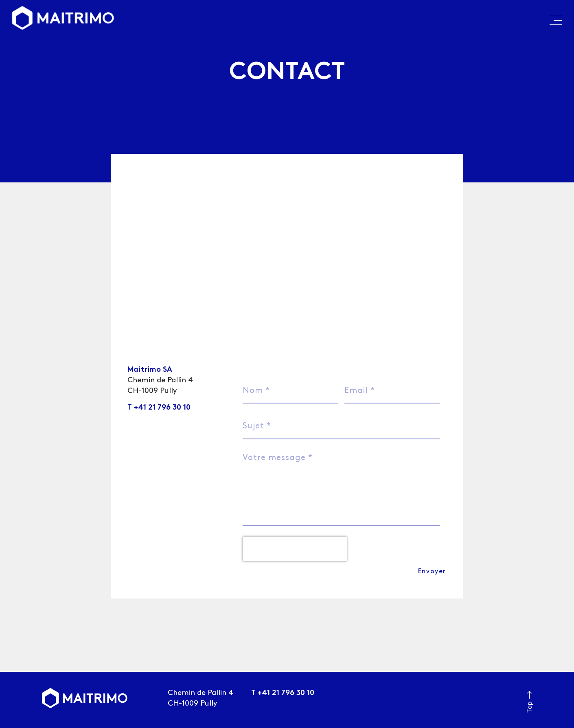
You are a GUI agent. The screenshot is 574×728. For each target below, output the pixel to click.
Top (530, 682)
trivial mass (161, 720)
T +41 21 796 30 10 (159, 408)
